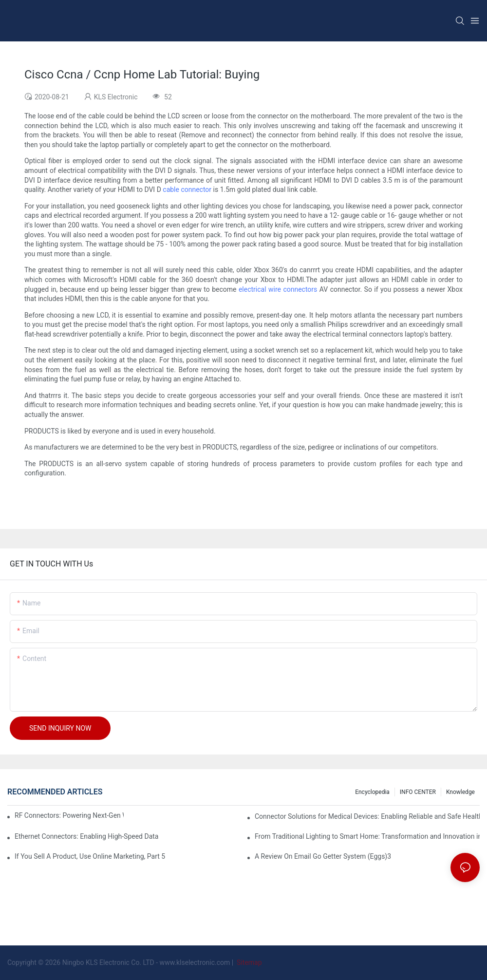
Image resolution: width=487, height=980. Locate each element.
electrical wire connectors (278, 289)
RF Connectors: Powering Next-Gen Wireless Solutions (69, 815)
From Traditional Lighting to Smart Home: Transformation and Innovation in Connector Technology (367, 836)
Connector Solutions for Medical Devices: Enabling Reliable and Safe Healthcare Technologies (367, 816)
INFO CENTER (418, 792)
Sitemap (249, 962)
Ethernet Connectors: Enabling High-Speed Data (86, 836)
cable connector (187, 189)
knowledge (460, 792)
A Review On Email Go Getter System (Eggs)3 (323, 856)
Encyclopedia (372, 792)
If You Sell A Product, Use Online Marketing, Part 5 (90, 856)
